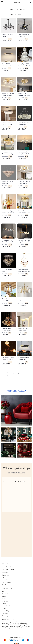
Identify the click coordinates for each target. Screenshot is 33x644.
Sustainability (5, 611)
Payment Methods (7, 583)
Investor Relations (7, 606)
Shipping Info (5, 575)
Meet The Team (6, 594)
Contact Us (5, 573)
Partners (4, 609)
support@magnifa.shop (8, 567)
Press (3, 599)
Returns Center (6, 580)
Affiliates (4, 604)
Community (5, 616)
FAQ (3, 578)
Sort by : (11, 15)
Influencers (5, 601)
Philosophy (5, 613)
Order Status (5, 585)
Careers (4, 596)
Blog (3, 591)
